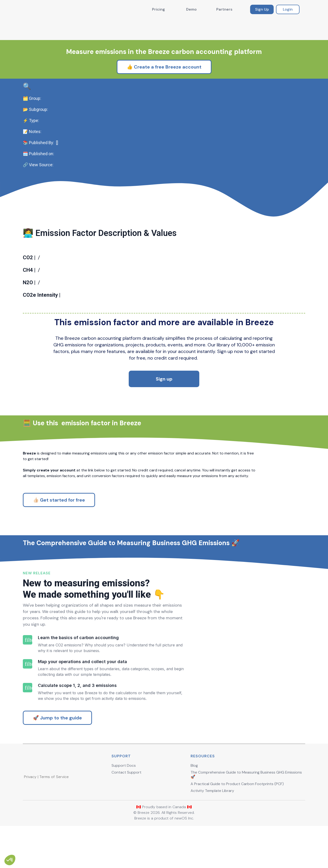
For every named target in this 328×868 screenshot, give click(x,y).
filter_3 (28, 728)
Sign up (164, 381)
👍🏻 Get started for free (59, 517)
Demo (191, 9)
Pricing (158, 9)
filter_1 (28, 680)
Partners (224, 9)
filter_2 (28, 704)
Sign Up (262, 9)
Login (288, 9)
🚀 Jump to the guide (57, 758)
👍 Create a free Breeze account (164, 44)
